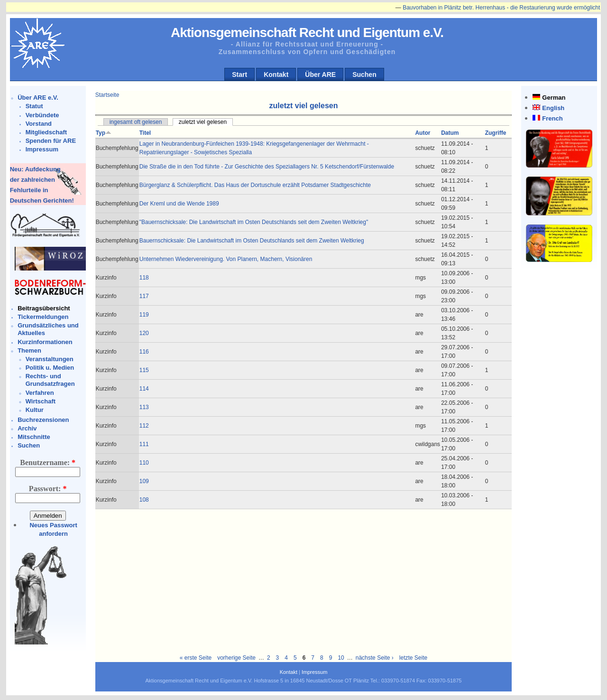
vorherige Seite (236, 658)
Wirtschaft (41, 401)
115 (144, 370)
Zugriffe (496, 133)
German (554, 98)
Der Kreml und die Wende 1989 (179, 204)
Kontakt (276, 75)
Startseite (107, 95)
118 (144, 278)
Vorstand (39, 124)
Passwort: (48, 489)
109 (144, 481)
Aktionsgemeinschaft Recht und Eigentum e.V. (307, 33)
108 (144, 500)
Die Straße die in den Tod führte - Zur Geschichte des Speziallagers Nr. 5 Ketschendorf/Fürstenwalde (267, 167)
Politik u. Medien (50, 368)
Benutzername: (48, 462)
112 (144, 426)
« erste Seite (196, 658)
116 (144, 352)
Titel (145, 133)
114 (144, 389)
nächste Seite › (375, 658)
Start (239, 75)
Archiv (27, 428)
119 (144, 315)
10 (341, 658)
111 (144, 444)
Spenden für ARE (51, 141)
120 (144, 333)
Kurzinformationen (45, 342)
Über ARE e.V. (38, 98)
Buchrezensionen (43, 420)
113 (144, 407)
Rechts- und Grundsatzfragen (50, 380)
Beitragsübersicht (44, 308)
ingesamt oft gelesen (136, 122)
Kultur (35, 410)
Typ (104, 133)
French (552, 118)
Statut (34, 106)
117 (144, 296)
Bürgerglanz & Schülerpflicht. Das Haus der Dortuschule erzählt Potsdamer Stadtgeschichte (255, 185)
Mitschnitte (34, 437)
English (553, 108)
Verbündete (42, 115)
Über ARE (320, 75)
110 (144, 463)
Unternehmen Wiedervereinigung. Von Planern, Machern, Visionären (226, 259)
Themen (29, 350)
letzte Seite (413, 658)
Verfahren (40, 393)
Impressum (42, 149)
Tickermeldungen (43, 317)
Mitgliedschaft (46, 132)
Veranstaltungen (50, 359)
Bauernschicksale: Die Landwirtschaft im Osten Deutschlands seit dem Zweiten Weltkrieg (252, 241)
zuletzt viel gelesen (203, 122)
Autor (423, 133)
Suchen (364, 75)
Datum (450, 133)
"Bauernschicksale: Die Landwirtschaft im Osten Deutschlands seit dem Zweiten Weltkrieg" (254, 222)
